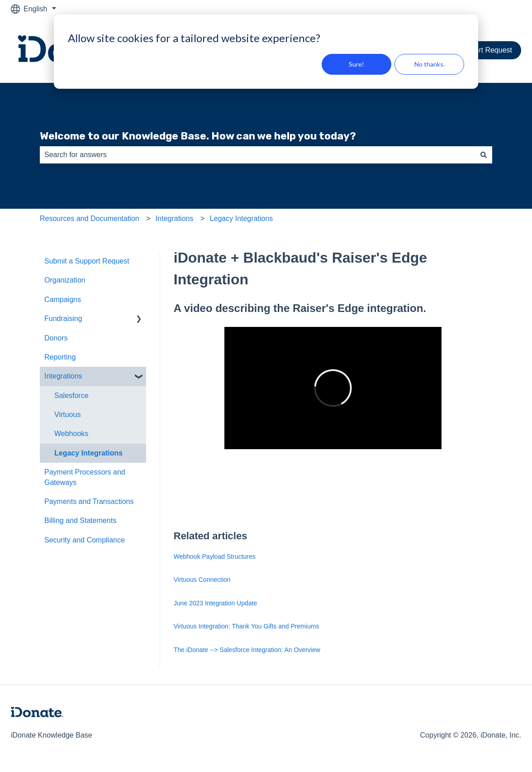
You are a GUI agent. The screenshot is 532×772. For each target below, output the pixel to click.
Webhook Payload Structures (215, 556)
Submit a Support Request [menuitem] (87, 261)
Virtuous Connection (202, 580)
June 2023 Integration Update (215, 603)
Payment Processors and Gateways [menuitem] (85, 477)
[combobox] (257, 155)
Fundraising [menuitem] (63, 319)
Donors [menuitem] (56, 338)
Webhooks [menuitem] (71, 434)
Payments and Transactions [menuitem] (89, 501)
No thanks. (430, 64)
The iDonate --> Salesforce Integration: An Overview (247, 650)
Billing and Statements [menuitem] (80, 520)
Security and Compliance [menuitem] (85, 540)
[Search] (484, 155)
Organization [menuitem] (65, 280)
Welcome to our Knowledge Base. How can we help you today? (198, 136)
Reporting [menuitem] (60, 357)
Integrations (175, 218)
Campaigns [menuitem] (63, 300)
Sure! (356, 64)
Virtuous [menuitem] (67, 415)
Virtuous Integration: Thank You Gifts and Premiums (247, 626)
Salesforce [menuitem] (71, 396)
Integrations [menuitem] (63, 376)
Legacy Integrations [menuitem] (88, 453)
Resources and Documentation (90, 218)
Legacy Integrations (242, 218)
